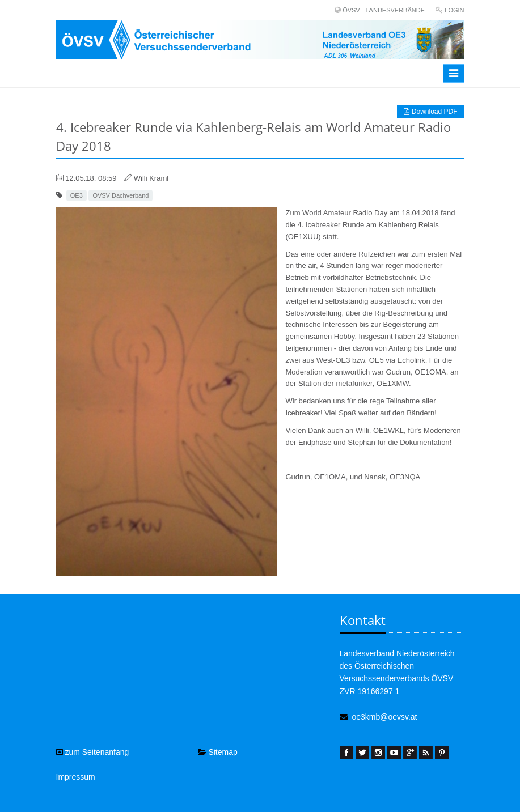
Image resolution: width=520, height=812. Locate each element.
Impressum (76, 777)
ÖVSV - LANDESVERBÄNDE (384, 10)
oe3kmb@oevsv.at (384, 717)
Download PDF (430, 112)
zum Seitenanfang (93, 752)
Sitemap (218, 752)
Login (454, 10)
